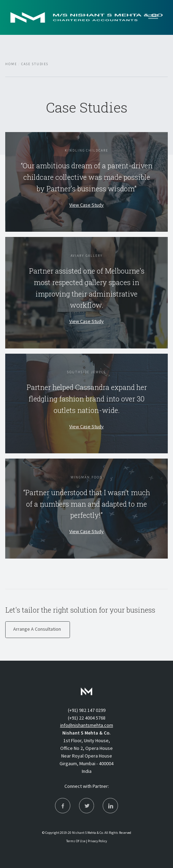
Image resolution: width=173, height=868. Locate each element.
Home (11, 64)
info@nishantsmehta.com (87, 725)
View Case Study (86, 205)
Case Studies (35, 64)
